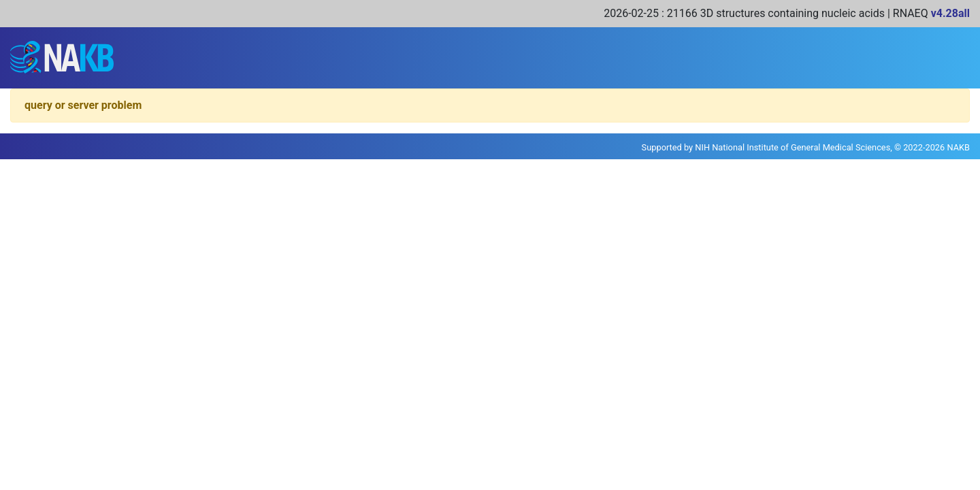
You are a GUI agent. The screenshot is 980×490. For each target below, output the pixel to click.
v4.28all (950, 13)
